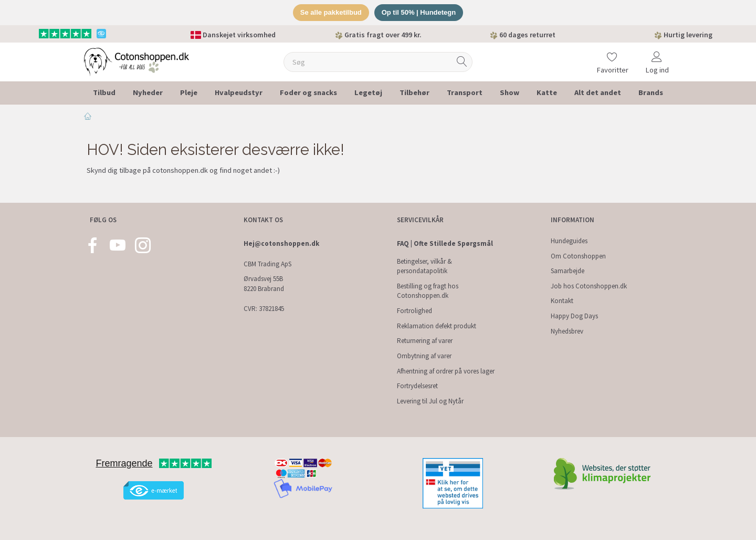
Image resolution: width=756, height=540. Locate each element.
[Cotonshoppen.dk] (136, 61)
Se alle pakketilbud (331, 12)
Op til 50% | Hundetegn (419, 12)
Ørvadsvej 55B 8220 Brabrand (264, 284)
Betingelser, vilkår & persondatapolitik (424, 266)
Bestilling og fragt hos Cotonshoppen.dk (428, 291)
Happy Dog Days (574, 316)
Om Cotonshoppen (578, 256)
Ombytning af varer (424, 356)
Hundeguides (569, 241)
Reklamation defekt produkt (437, 326)
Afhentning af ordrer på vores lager (446, 371)
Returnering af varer (425, 341)
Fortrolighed (414, 311)
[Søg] (462, 62)
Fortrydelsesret (417, 386)
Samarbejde (568, 271)
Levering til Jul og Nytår (430, 401)
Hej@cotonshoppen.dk (281, 243)
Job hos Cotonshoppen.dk (589, 286)
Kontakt (562, 301)
